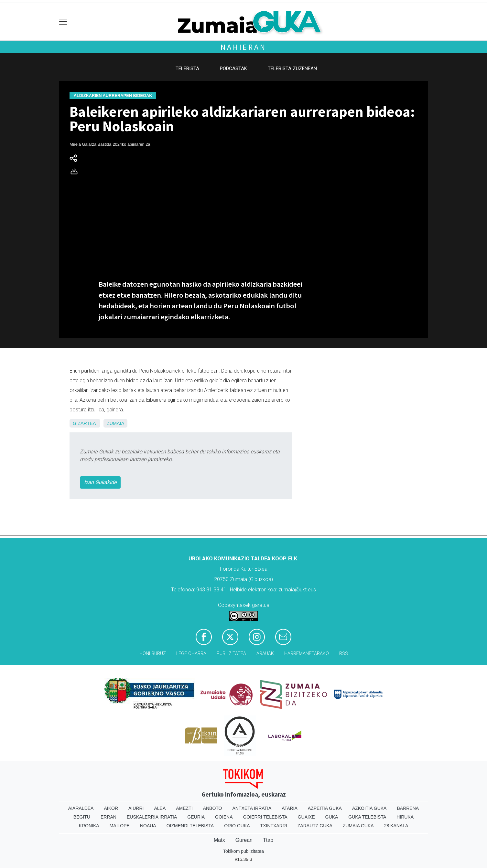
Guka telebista (367, 817)
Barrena (408, 808)
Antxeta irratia (252, 808)
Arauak (265, 654)
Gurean (244, 840)
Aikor (111, 808)
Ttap (268, 840)
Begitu (82, 817)
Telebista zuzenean (292, 69)
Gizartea (84, 423)
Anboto (213, 808)
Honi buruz (153, 654)
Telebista (187, 69)
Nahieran (243, 47)
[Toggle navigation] (63, 22)
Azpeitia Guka (325, 808)
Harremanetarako (307, 654)
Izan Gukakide (100, 482)
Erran (108, 817)
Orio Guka (237, 826)
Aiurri (136, 808)
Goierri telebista (265, 817)
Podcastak (233, 69)
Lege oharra (191, 654)
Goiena (224, 817)
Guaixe (306, 817)
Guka (332, 817)
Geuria (196, 817)
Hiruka (405, 817)
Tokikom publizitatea (243, 851)
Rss (344, 654)
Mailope (120, 826)
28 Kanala (396, 826)
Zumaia (115, 423)
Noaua (148, 826)
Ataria (290, 808)
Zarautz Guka (315, 826)
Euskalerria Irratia (152, 817)
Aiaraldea (81, 808)
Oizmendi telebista (190, 826)
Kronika (89, 826)
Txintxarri (274, 826)
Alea (160, 808)
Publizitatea (231, 654)
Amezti (184, 808)
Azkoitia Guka (369, 808)
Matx (219, 840)
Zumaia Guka (358, 826)
